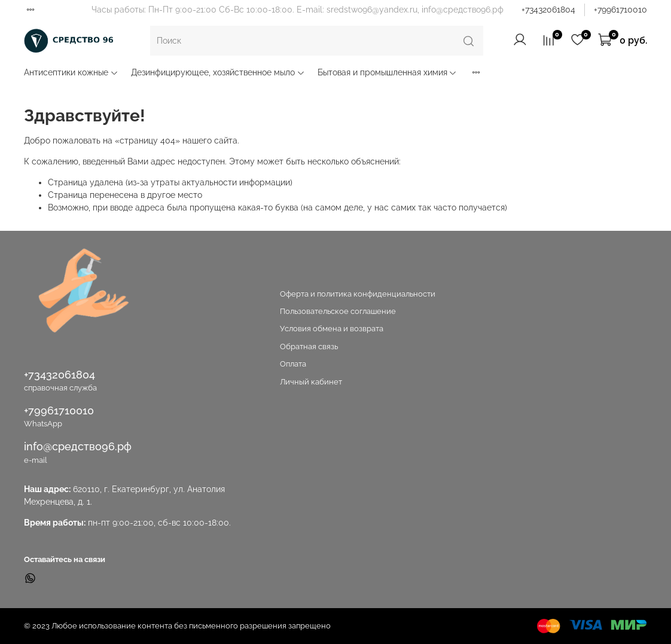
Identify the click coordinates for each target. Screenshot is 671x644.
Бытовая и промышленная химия (388, 72)
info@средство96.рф (78, 446)
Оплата (293, 364)
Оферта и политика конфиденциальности (358, 294)
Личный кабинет (311, 382)
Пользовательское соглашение (338, 311)
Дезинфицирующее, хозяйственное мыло (218, 72)
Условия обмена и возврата (332, 329)
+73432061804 (548, 10)
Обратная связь (309, 347)
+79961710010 (620, 10)
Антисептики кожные (71, 72)
